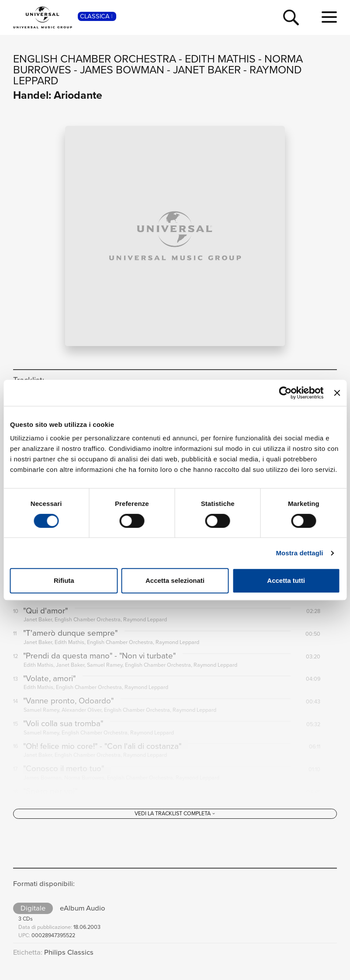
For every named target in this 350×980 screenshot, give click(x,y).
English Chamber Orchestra (95, 59)
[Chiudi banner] (337, 393)
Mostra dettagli (299, 553)
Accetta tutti (286, 580)
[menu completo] (329, 17)
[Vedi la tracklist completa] (175, 828)
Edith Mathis (220, 59)
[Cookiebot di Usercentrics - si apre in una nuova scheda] (286, 393)
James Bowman (122, 70)
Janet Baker (207, 70)
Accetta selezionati (175, 580)
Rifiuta (64, 580)
